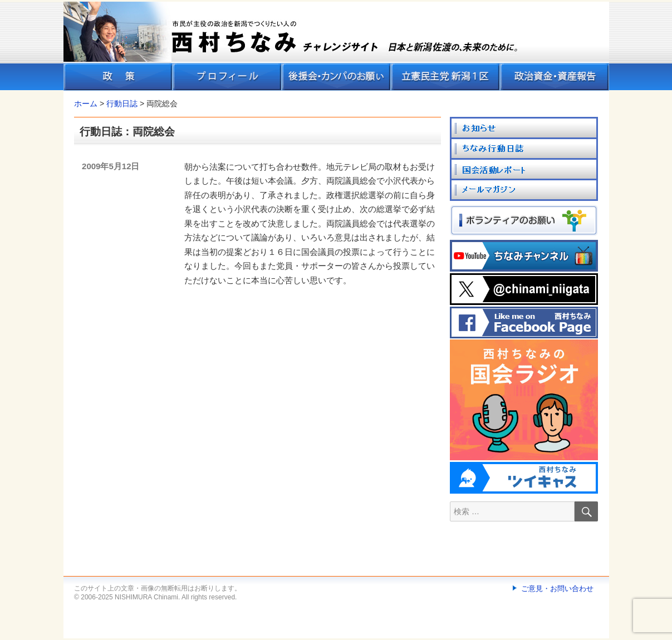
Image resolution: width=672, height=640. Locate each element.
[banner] (336, 46)
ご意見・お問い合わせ (557, 589)
